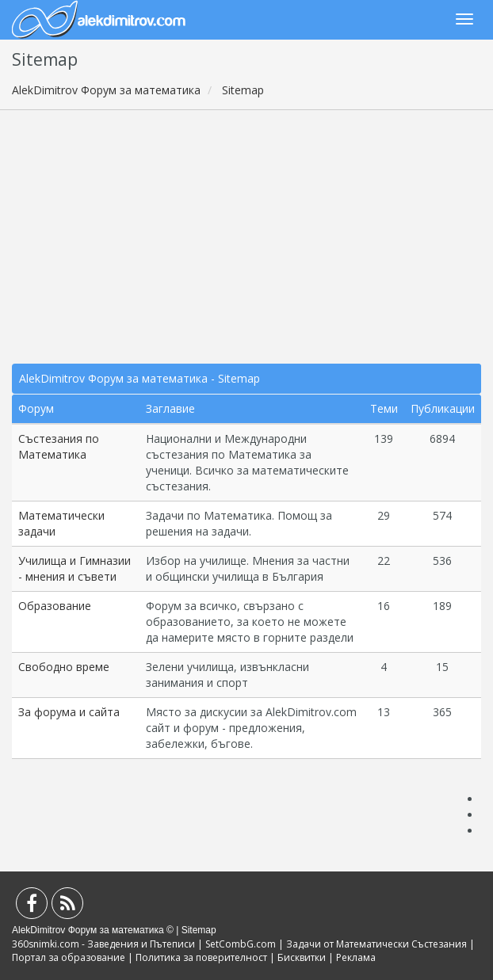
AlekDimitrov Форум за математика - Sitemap (139, 378)
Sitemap (199, 930)
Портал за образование (69, 957)
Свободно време (64, 667)
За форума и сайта (69, 712)
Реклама (356, 957)
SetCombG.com (241, 944)
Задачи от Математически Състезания (376, 944)
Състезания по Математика (59, 446)
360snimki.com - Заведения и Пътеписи (103, 944)
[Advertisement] (246, 237)
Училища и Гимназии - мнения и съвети (75, 568)
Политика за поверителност (201, 957)
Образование (55, 606)
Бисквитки (302, 957)
